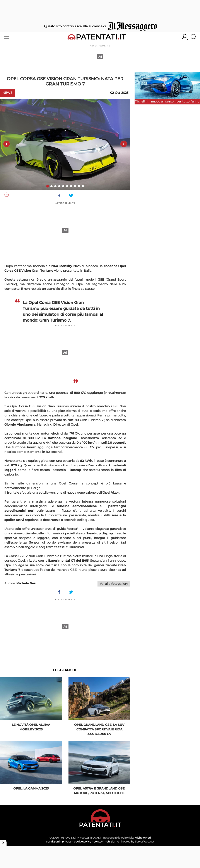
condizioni (53, 842)
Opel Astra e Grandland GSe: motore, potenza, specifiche (99, 791)
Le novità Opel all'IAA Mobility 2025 (31, 727)
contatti (99, 842)
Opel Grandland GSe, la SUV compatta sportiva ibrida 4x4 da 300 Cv (99, 729)
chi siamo (113, 842)
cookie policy (83, 842)
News (8, 93)
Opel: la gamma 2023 (31, 788)
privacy (67, 842)
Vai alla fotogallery (114, 584)
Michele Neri (143, 838)
